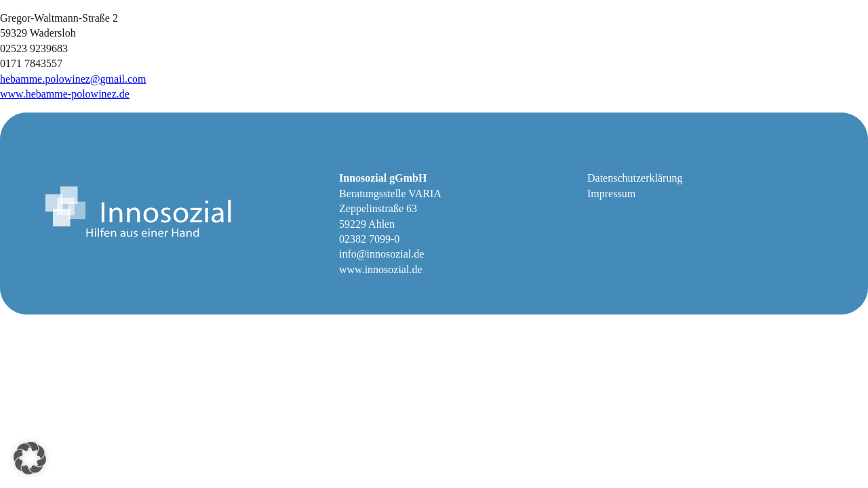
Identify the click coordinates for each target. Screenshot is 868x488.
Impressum (611, 194)
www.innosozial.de (381, 269)
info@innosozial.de (381, 254)
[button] (30, 458)
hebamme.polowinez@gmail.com (73, 79)
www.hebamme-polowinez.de (65, 94)
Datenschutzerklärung (635, 178)
